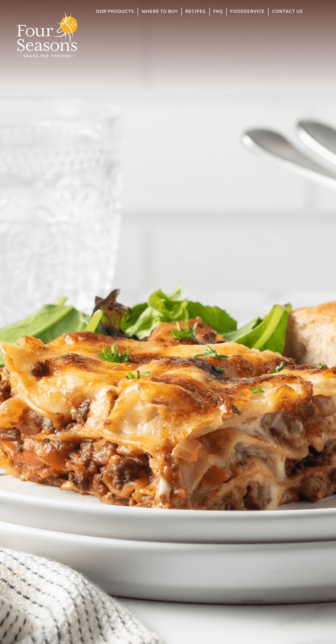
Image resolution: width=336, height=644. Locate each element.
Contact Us (287, 12)
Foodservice (247, 12)
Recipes (196, 12)
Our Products (115, 12)
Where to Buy (160, 12)
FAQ (218, 12)
